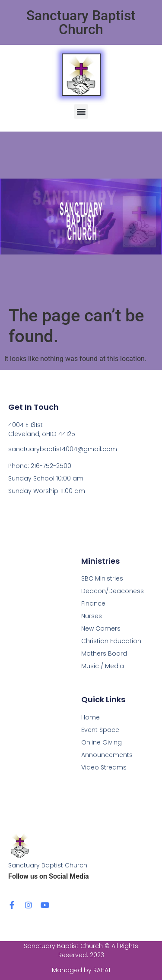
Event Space (100, 730)
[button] (81, 112)
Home (91, 717)
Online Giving (102, 742)
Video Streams (104, 767)
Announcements (107, 755)
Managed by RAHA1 (81, 970)
